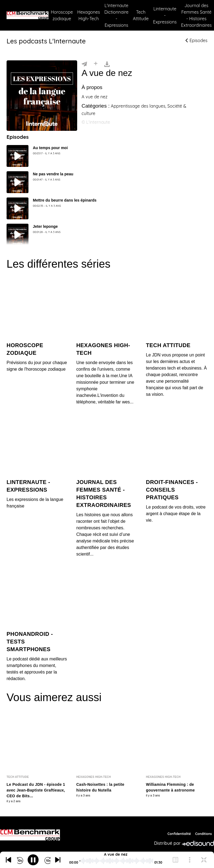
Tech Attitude (141, 15)
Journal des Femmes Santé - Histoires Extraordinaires (196, 15)
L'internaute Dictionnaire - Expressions (116, 15)
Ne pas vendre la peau (53, 174)
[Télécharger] (107, 64)
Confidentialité (179, 834)
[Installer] (96, 64)
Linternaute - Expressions (165, 15)
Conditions (203, 834)
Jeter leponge (45, 226)
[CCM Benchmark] (30, 835)
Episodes (196, 40)
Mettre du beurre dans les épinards (65, 200)
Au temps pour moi (50, 148)
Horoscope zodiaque (62, 15)
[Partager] (84, 64)
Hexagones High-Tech (89, 15)
